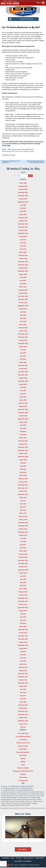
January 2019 (23, 444)
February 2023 (23, 290)
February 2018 (23, 479)
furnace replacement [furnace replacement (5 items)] (30, 796)
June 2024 (23, 243)
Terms (5, 866)
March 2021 (23, 362)
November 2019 (23, 413)
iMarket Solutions (14, 865)
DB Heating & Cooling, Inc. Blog (23, 169)
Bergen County (16, 149)
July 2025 (23, 205)
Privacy (2, 866)
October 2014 (23, 604)
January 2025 (23, 221)
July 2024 (23, 240)
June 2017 (23, 504)
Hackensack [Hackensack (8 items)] (40, 796)
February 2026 (23, 186)
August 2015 (23, 573)
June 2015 (23, 579)
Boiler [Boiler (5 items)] (34, 792)
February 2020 (23, 403)
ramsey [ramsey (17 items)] (3, 803)
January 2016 (23, 557)
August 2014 (23, 611)
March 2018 (23, 475)
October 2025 (23, 199)
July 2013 (23, 652)
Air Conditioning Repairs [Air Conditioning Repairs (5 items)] (8, 790)
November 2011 (23, 714)
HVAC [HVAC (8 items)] (3, 801)
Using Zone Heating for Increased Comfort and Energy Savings (35, 162)
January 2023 (23, 293)
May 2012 (23, 696)
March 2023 (23, 287)
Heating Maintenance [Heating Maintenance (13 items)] (24, 798)
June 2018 (23, 466)
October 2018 (23, 453)
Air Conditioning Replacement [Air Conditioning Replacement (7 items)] (25, 790)
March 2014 (23, 626)
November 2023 (23, 265)
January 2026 (23, 189)
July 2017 (23, 501)
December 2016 (23, 523)
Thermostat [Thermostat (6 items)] (15, 803)
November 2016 (23, 526)
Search (30, 176)
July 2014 (23, 614)
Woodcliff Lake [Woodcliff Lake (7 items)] (20, 805)
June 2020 (23, 391)
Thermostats (23, 777)
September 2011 (23, 721)
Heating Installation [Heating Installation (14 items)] (12, 798)
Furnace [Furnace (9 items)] (42, 794)
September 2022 (23, 306)
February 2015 (23, 592)
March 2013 (23, 664)
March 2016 (23, 551)
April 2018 (23, 472)
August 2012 (23, 686)
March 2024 (23, 252)
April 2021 (23, 359)
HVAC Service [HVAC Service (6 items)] (9, 801)
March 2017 (23, 513)
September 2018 (23, 457)
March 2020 (23, 400)
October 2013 (23, 642)
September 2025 (23, 202)
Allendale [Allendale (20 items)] (19, 792)
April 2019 (23, 435)
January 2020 (23, 406)
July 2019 (23, 425)
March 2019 (23, 438)
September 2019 (23, 419)
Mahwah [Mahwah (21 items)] (27, 801)
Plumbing (23, 774)
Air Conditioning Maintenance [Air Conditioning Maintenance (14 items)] (10, 788)
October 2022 (23, 303)
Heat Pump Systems (23, 752)
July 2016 (23, 538)
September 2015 (23, 570)
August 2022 (23, 309)
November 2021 (23, 337)
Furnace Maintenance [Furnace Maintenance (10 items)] (7, 796)
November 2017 (23, 488)
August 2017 (23, 498)
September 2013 (23, 645)
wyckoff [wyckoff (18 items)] (27, 805)
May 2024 (23, 246)
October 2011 (23, 718)
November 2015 (23, 564)
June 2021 (23, 353)
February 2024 (23, 255)
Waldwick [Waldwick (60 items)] (35, 803)
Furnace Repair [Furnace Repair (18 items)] (19, 796)
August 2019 (23, 422)
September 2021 (23, 343)
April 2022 (23, 321)
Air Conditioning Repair (23, 736)
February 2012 (23, 705)
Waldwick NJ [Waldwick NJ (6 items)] (5, 805)
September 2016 (23, 532)
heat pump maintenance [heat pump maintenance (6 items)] (21, 800)
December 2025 (23, 192)
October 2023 (23, 268)
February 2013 (23, 667)
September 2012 (23, 683)
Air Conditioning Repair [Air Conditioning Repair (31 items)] (26, 788)
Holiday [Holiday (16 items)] (39, 800)
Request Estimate (26, 19)
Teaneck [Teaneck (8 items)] (8, 803)
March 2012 (23, 702)
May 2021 (23, 356)
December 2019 (23, 409)
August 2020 (23, 384)
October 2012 (23, 680)
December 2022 (23, 296)
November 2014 (23, 601)
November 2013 (23, 639)
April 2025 (23, 211)
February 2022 (23, 328)
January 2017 (23, 520)
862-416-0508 (10, 3)
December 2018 (23, 447)
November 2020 (23, 375)
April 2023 (23, 284)
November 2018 (23, 450)
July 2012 (23, 689)
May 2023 (23, 281)
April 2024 (23, 249)
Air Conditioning (23, 733)
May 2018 (23, 469)
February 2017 (23, 516)
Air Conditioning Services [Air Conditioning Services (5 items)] (8, 792)
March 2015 (23, 589)
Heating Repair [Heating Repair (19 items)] (36, 798)
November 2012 (23, 677)
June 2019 (23, 428)
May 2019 (23, 431)
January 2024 (23, 259)
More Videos (23, 849)
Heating (32, 151)
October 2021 (23, 340)
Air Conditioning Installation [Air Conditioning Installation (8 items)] (26, 786)
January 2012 (23, 708)
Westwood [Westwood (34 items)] (12, 805)
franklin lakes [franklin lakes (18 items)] (35, 794)
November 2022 (23, 299)
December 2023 (23, 262)
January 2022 (23, 331)
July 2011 (23, 727)
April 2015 (23, 586)
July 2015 (23, 576)
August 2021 (23, 347)
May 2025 (23, 208)
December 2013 (23, 636)
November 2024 (23, 227)
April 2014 (23, 623)
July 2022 (23, 312)
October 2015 (23, 567)
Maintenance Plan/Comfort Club (23, 771)
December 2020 (23, 372)
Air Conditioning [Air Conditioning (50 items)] (12, 786)
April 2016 (23, 548)
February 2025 (23, 218)
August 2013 (23, 648)
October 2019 (23, 416)
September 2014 (23, 608)
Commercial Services (23, 743)
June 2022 (23, 315)
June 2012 (23, 692)
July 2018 (23, 463)
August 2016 (23, 535)
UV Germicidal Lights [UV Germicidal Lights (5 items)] (25, 803)
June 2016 (23, 542)
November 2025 (23, 196)
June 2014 (23, 617)
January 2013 (23, 670)
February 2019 (23, 441)
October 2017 (23, 491)
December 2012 (23, 674)
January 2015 (23, 595)
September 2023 (23, 271)
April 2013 (23, 661)
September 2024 (23, 233)
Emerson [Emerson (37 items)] (28, 794)
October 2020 (23, 378)
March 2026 (23, 183)
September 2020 (23, 381)
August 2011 (23, 724)
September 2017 (23, 494)
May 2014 (23, 620)
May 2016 (23, 545)
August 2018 (23, 460)
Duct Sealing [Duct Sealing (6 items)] (21, 794)
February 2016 (23, 554)
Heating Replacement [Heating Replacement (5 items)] (7, 800)
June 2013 (23, 655)
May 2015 (23, 582)
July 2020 (23, 387)
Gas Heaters (23, 749)
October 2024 (23, 230)
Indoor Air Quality (23, 768)
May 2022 (23, 318)
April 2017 (23, 510)
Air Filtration (23, 740)
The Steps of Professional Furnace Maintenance (11, 162)
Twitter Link (5, 149)
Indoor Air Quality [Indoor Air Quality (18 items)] (19, 801)
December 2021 (23, 334)
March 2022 (23, 325)
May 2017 (23, 507)
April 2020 (23, 397)
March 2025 (23, 214)
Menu (39, 3)
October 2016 (23, 529)
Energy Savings (23, 746)
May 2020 (23, 394)
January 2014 (23, 633)
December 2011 (23, 711)
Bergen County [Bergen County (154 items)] (27, 792)
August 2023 (23, 274)
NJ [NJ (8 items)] (31, 801)
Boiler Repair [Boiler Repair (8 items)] (40, 792)
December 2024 (23, 224)
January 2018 (23, 482)
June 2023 (23, 277)
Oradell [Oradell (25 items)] (35, 801)
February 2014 (23, 630)
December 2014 (23, 598)
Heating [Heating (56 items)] (3, 798)
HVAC (23, 765)
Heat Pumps (23, 755)
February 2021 (23, 365)
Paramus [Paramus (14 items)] (40, 801)
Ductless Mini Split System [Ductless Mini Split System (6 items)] (9, 794)
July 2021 (23, 350)
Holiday (23, 762)
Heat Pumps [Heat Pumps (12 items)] (33, 800)
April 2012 (23, 699)
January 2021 (23, 369)
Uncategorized (23, 781)
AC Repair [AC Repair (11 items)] (4, 786)
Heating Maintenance (28, 149)
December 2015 (23, 560)
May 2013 (23, 658)
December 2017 (23, 485)
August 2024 (23, 237)
